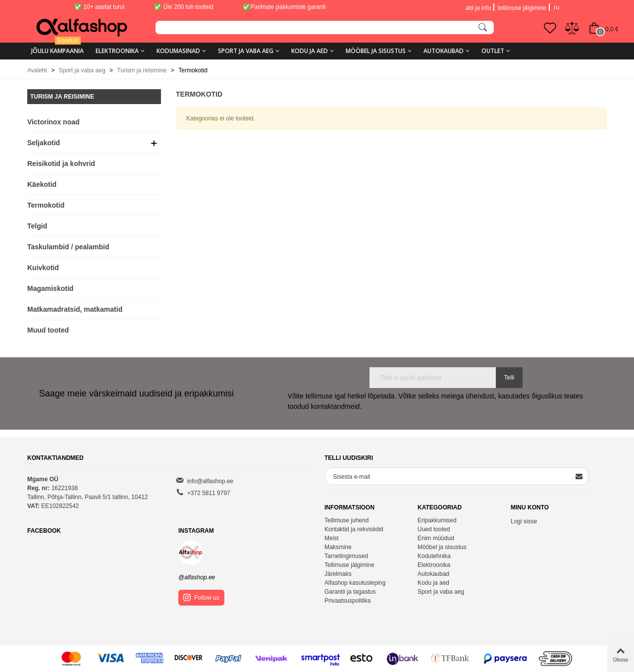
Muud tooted (48, 330)
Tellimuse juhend (346, 520)
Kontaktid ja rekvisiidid (354, 529)
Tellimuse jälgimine (349, 565)
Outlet (493, 51)
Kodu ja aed (310, 51)
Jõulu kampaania (57, 47)
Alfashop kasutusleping (355, 583)
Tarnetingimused (346, 556)
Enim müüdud (436, 538)
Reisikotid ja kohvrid (61, 164)
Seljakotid (44, 143)
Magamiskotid (50, 288)
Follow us (201, 597)
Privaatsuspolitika (347, 601)
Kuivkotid (43, 268)
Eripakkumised (437, 520)
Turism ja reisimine (62, 97)
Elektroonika (117, 51)
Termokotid (46, 205)
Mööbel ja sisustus (376, 51)
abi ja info (478, 8)
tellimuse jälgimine (522, 8)
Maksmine (338, 547)
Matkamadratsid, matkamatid (75, 309)
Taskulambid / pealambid (68, 247)
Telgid (37, 226)
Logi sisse (524, 521)
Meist (332, 538)
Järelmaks (338, 574)
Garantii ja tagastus (350, 592)
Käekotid (42, 184)
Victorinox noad (53, 122)
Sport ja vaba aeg (246, 51)
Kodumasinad (178, 51)
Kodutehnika (434, 556)
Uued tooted (434, 529)
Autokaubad (444, 51)
